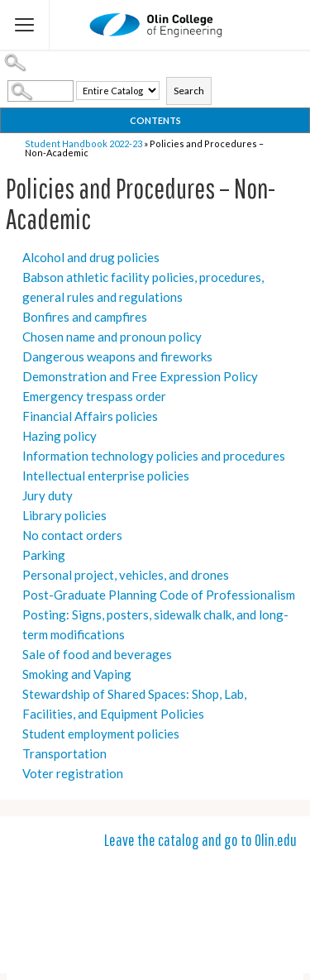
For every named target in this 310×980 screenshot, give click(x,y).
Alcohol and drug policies (91, 257)
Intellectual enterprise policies (106, 476)
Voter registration (73, 773)
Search (189, 91)
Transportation (64, 753)
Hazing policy (60, 436)
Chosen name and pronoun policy (112, 337)
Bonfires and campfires (85, 317)
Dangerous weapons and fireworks (117, 356)
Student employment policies (101, 734)
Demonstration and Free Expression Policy (140, 376)
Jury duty (48, 495)
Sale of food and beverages (97, 654)
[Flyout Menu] (25, 25)
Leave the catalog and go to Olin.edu (200, 840)
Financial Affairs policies (90, 416)
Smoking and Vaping (77, 674)
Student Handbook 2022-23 (83, 143)
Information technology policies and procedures (154, 456)
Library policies (64, 515)
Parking (44, 555)
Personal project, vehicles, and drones (126, 575)
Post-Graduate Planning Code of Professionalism (159, 595)
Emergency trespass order (94, 396)
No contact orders (72, 535)
